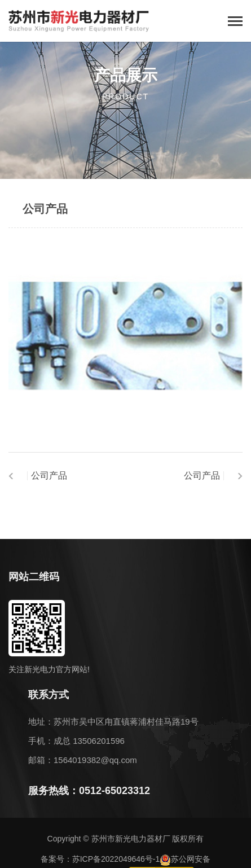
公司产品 (49, 475)
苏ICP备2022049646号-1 (116, 859)
